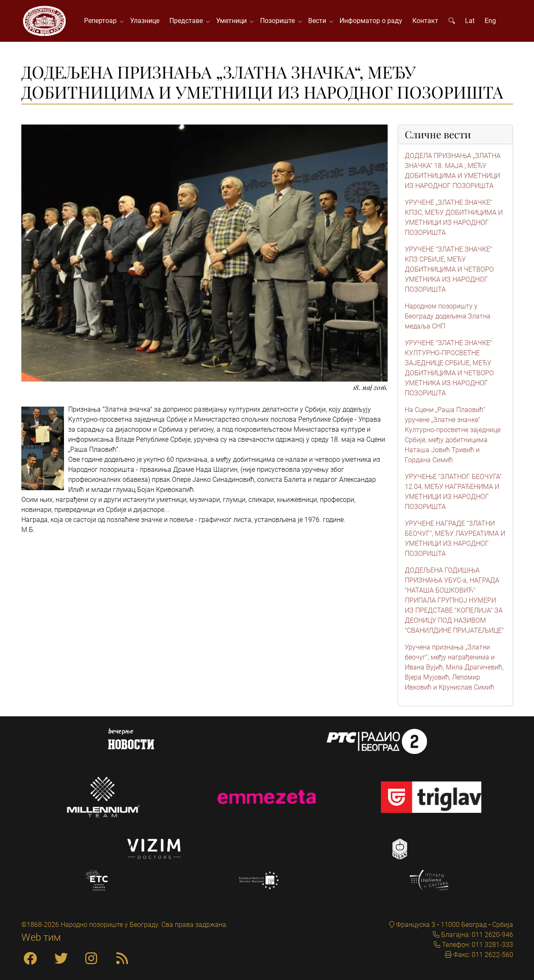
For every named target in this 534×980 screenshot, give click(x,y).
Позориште (279, 21)
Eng (490, 21)
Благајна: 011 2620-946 (476, 935)
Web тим (41, 937)
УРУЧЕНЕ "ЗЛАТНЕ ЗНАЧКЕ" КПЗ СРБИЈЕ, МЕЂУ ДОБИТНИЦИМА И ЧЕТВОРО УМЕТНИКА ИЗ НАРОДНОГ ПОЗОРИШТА (449, 269)
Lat (470, 21)
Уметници (233, 21)
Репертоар (102, 21)
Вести (319, 21)
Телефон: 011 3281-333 (477, 945)
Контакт (425, 21)
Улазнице (145, 21)
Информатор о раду (371, 21)
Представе (188, 21)
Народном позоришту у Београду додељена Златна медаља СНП (448, 316)
